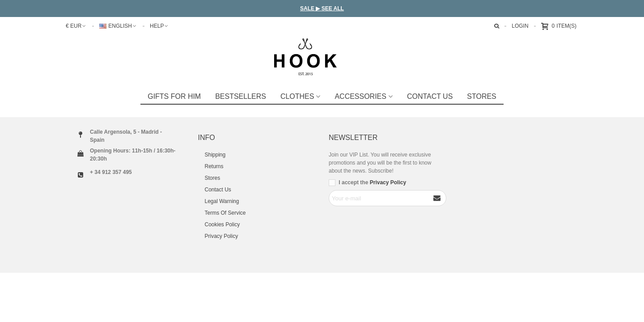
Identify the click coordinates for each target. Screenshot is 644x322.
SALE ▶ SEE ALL (322, 8)
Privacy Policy (222, 236)
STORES (481, 96)
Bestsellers (241, 96)
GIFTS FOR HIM (174, 96)
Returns (214, 166)
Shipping (215, 155)
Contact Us (430, 96)
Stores (213, 178)
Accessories (360, 96)
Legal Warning (222, 201)
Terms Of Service (225, 213)
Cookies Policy (222, 225)
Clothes (297, 96)
